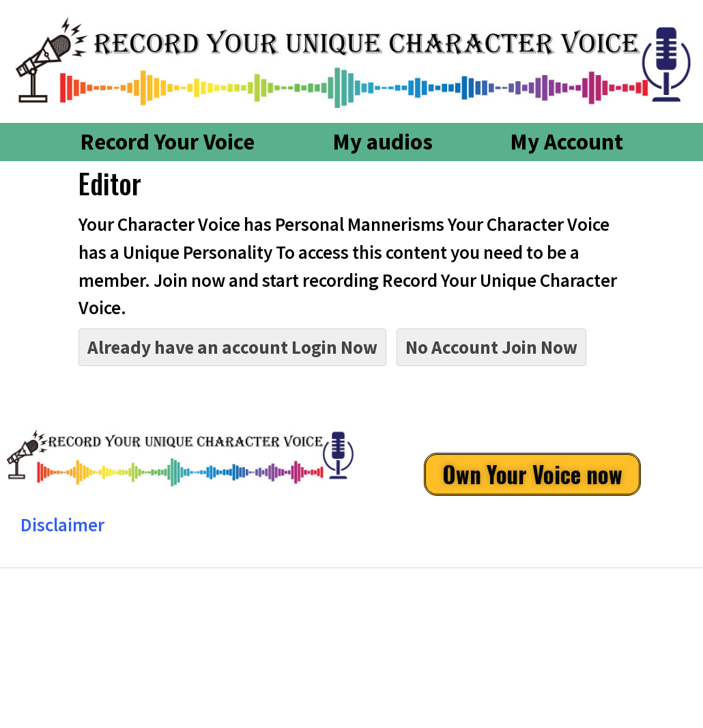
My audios (383, 142)
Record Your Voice (167, 142)
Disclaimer (62, 524)
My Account (566, 142)
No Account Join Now (491, 347)
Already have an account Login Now (232, 347)
